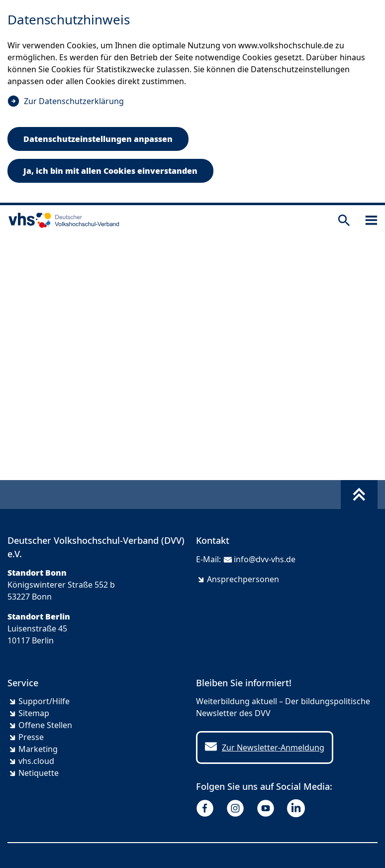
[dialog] (192, 103)
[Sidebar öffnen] (371, 220)
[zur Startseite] (62, 220)
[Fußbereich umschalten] (359, 495)
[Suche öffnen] (344, 220)
